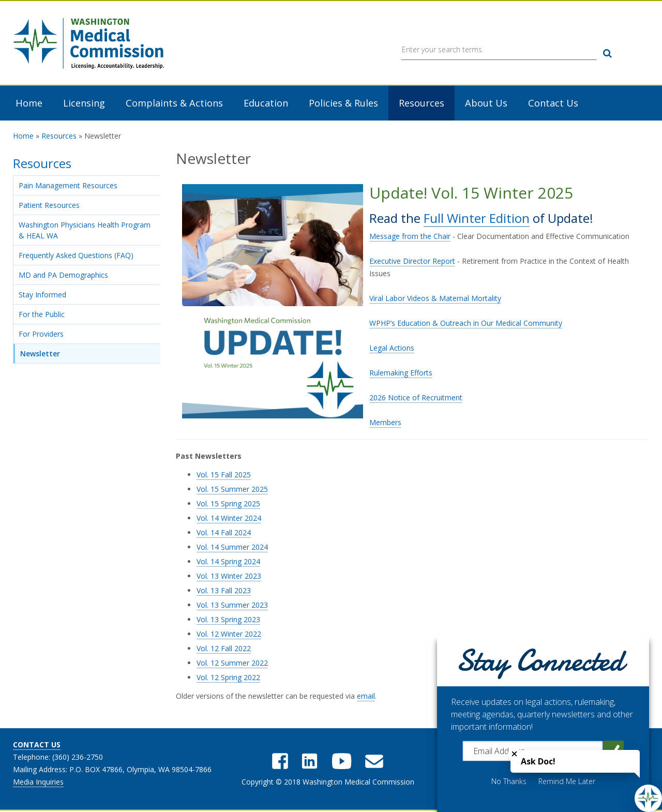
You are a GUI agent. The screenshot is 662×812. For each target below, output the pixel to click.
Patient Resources (49, 206)
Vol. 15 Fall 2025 (224, 476)
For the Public (42, 315)
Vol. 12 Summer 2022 (232, 664)
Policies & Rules (343, 104)
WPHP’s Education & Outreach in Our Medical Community (466, 324)
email (366, 697)
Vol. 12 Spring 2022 (228, 678)
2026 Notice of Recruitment (416, 399)
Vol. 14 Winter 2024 (229, 519)
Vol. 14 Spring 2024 (228, 562)
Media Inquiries (38, 783)
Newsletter (40, 355)
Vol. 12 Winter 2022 (229, 635)
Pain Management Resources (68, 186)
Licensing (84, 104)
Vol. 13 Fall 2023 (224, 591)
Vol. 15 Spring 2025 (228, 505)
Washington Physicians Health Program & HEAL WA (85, 231)
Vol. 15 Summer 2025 (232, 490)
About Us (486, 104)
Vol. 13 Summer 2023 (232, 606)
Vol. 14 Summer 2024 (232, 548)
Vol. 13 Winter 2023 (229, 577)
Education (266, 104)
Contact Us (553, 104)
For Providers (41, 335)
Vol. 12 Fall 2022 (224, 649)
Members (385, 423)
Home (29, 104)
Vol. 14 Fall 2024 (224, 533)
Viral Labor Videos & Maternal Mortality (435, 299)
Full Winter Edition (477, 219)
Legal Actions (392, 349)
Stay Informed (42, 296)
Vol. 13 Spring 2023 (228, 620)
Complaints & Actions (174, 104)
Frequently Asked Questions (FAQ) (76, 256)
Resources (422, 104)
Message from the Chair (410, 237)
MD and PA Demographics (63, 276)
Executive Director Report (412, 262)
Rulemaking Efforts (401, 374)
